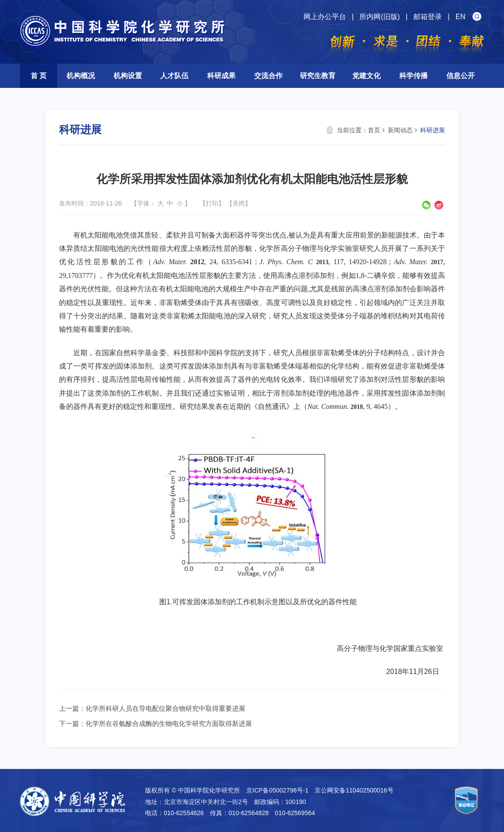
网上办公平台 (325, 17)
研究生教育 (318, 76)
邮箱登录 (428, 17)
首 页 (39, 76)
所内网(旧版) (380, 17)
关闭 (239, 203)
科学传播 (413, 76)
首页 (374, 130)
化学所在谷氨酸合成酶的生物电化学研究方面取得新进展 (169, 723)
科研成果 (221, 76)
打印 (212, 203)
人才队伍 (174, 76)
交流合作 (268, 76)
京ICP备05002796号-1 (277, 790)
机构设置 (128, 76)
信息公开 (461, 76)
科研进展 (433, 130)
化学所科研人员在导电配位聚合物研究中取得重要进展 (165, 708)
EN (461, 17)
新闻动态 (400, 130)
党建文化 (366, 76)
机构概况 (81, 76)
